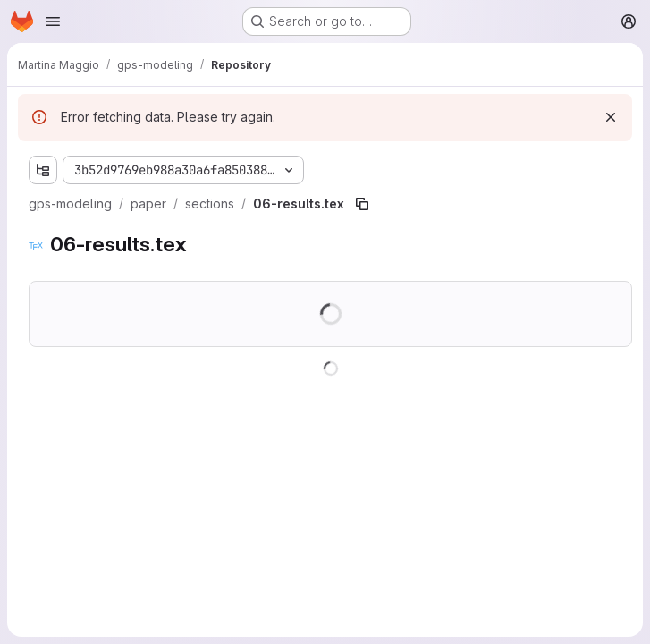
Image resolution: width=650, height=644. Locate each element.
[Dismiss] (611, 117)
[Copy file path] (362, 204)
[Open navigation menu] (53, 21)
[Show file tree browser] (43, 170)
